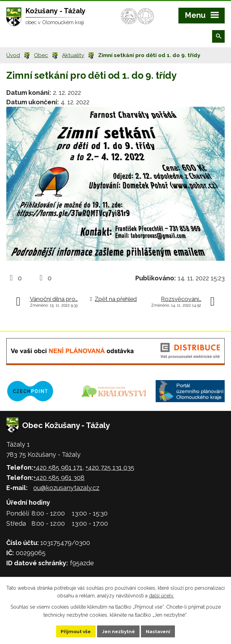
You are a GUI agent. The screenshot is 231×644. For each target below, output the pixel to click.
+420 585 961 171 (58, 467)
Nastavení (159, 631)
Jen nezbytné (118, 631)
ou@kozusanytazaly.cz (66, 488)
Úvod (13, 55)
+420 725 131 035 (110, 467)
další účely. (162, 595)
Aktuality (73, 55)
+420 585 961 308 (59, 478)
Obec (41, 55)
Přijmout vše (74, 631)
